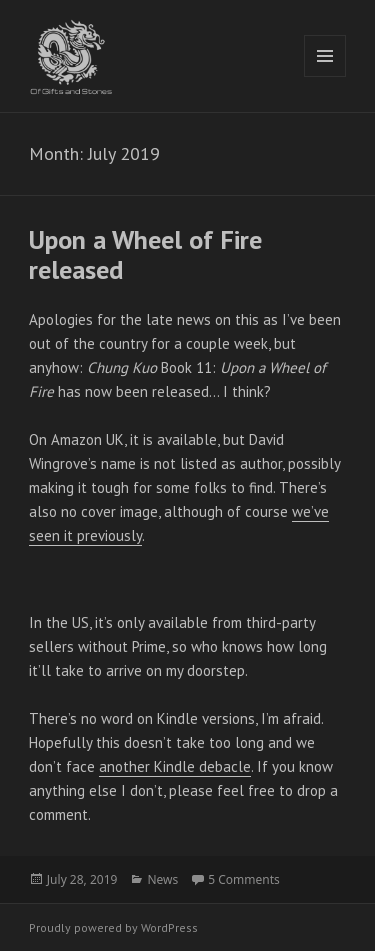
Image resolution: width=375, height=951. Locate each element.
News (162, 879)
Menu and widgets (325, 76)
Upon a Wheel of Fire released (145, 254)
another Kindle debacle (175, 766)
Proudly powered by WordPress (113, 927)
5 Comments (244, 879)
